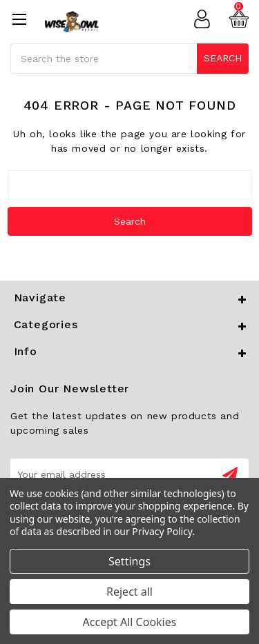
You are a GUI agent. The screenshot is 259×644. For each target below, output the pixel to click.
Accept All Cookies (130, 622)
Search (223, 58)
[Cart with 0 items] (239, 19)
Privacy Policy (162, 531)
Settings (129, 561)
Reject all (129, 592)
